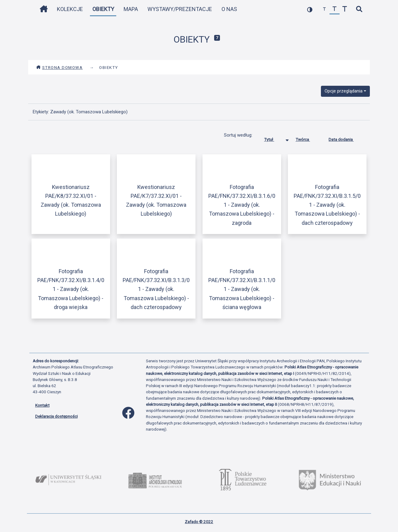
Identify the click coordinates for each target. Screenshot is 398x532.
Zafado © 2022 (199, 522)
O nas (229, 9)
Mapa (131, 9)
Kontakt (42, 405)
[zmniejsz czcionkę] (324, 9)
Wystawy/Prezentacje (180, 9)
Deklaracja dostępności (56, 416)
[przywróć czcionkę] (335, 9)
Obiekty (103, 9)
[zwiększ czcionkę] (345, 9)
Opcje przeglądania (344, 91)
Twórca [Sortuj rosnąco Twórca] (307, 138)
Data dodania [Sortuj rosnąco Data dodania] (346, 138)
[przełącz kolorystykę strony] (310, 9)
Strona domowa (60, 67)
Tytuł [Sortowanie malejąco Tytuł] (274, 138)
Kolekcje (70, 9)
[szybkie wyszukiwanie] (359, 9)
